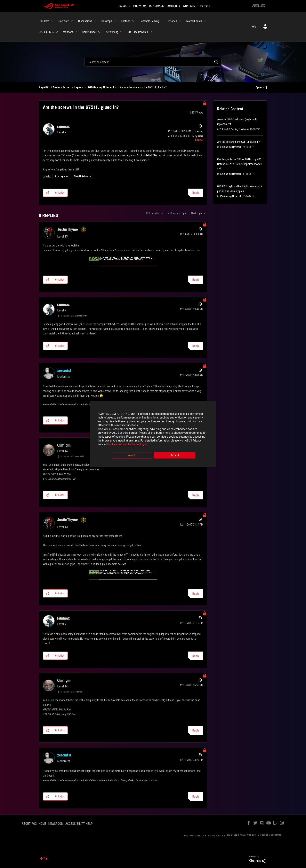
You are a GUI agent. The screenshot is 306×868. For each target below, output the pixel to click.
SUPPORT (205, 6)
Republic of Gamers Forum (55, 87)
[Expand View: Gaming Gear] (99, 32)
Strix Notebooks (82, 176)
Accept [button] (175, 456)
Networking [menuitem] (112, 32)
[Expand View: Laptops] (133, 21)
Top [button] (46, 858)
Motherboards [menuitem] (194, 21)
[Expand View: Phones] (180, 21)
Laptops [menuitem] (126, 21)
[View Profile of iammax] (63, 126)
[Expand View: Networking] (121, 32)
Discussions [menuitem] (85, 21)
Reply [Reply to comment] (196, 280)
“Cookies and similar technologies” (127, 445)
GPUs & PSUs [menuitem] (46, 32)
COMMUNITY (173, 6)
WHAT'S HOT (190, 6)
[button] (48, 193)
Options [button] (260, 87)
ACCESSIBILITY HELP (79, 824)
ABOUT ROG (29, 824)
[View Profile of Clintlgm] (64, 445)
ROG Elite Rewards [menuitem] (138, 32)
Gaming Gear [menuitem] (89, 32)
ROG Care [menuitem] (44, 21)
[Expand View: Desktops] (115, 21)
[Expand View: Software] (72, 21)
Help (254, 27)
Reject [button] (131, 456)
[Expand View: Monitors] (76, 32)
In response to (74, 316)
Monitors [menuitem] (68, 32)
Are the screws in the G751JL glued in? (238, 142)
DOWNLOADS (157, 6)
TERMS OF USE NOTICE (194, 836)
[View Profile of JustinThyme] (68, 229)
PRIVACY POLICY (217, 836)
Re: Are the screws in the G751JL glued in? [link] (143, 87)
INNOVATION (140, 6)
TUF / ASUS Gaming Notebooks (234, 129)
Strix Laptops (61, 176)
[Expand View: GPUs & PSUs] (57, 32)
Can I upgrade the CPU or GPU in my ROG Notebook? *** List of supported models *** (240, 164)
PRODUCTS (124, 6)
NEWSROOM (56, 824)
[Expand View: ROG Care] (52, 21)
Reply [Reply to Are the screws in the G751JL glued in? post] (196, 193)
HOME (42, 824)
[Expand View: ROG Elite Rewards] (151, 32)
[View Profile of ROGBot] (199, 140)
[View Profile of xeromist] (64, 371)
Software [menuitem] (64, 21)
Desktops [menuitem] (107, 21)
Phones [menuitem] (173, 21)
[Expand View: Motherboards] (205, 21)
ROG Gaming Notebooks (102, 87)
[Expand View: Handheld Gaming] (162, 21)
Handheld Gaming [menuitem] (149, 21)
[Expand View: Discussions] (95, 21)
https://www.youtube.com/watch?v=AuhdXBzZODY (129, 155)
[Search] (153, 62)
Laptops (79, 87)
